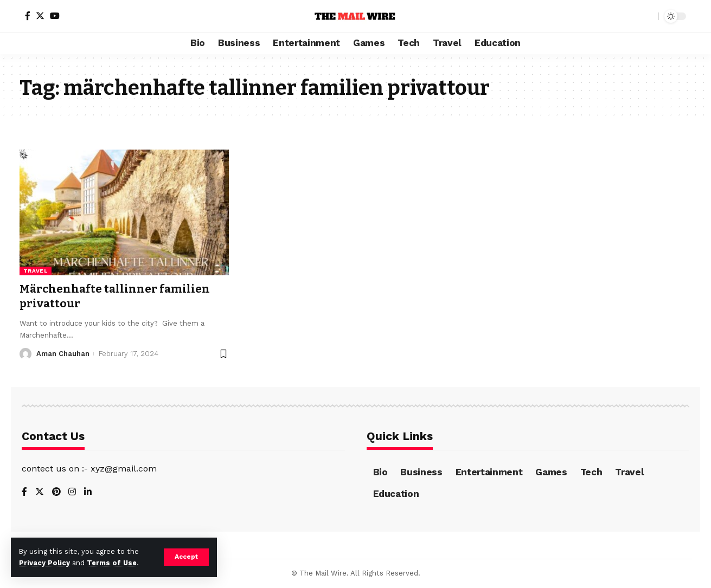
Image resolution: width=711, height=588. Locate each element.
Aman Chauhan (63, 354)
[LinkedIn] (88, 492)
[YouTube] (55, 16)
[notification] (631, 16)
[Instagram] (73, 492)
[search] (648, 16)
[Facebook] (28, 16)
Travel (36, 271)
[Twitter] (40, 16)
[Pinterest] (56, 492)
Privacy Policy (44, 563)
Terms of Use (112, 563)
